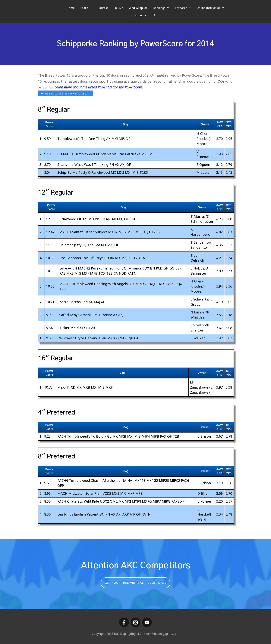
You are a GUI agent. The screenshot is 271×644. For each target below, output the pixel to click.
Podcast (103, 8)
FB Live (118, 8)
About (141, 15)
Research (183, 8)
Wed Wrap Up (138, 8)
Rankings (161, 8)
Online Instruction (211, 8)
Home (71, 8)
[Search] (154, 15)
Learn (86, 8)
